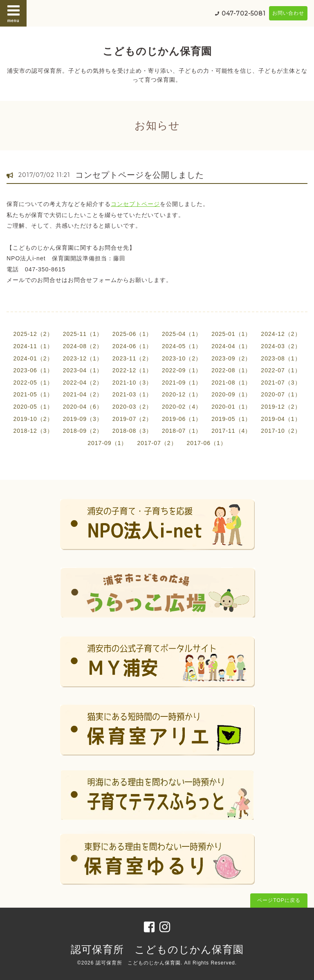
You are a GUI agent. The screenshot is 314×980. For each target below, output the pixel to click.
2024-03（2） (281, 346)
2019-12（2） (281, 407)
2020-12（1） (182, 394)
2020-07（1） (281, 394)
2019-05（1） (231, 419)
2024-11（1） (33, 346)
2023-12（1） (83, 358)
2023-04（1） (83, 370)
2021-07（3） (281, 383)
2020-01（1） (231, 407)
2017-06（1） (207, 443)
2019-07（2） (132, 419)
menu (13, 13)
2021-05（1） (33, 394)
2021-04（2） (83, 394)
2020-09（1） (231, 394)
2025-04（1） (182, 334)
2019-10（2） (33, 419)
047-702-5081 (244, 13)
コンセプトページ (135, 204)
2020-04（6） (83, 407)
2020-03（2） (132, 407)
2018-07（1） (182, 431)
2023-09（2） (231, 358)
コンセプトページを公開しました (140, 175)
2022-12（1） (132, 370)
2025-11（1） (83, 334)
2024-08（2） (83, 346)
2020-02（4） (182, 407)
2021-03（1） (132, 394)
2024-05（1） (182, 346)
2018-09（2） (83, 431)
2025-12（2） (33, 334)
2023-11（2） (132, 358)
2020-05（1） (33, 407)
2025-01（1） (231, 334)
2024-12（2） (281, 334)
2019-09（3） (83, 419)
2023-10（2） (182, 358)
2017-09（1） (107, 443)
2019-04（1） (281, 419)
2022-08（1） (231, 370)
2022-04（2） (83, 383)
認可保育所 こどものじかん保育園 (157, 949)
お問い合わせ (288, 13)
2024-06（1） (132, 346)
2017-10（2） (281, 431)
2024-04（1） (231, 346)
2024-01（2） (33, 358)
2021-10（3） (132, 383)
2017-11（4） (231, 431)
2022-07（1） (281, 370)
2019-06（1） (182, 419)
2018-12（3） (33, 431)
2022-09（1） (182, 370)
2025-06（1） (132, 334)
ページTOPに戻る (279, 900)
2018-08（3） (132, 431)
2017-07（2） (157, 443)
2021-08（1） (231, 383)
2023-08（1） (281, 358)
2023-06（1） (33, 370)
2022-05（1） (33, 383)
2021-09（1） (182, 383)
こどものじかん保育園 (157, 51)
